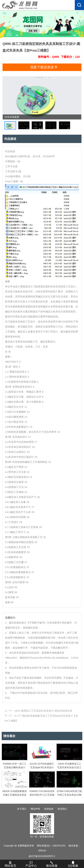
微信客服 (52, 864)
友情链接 (49, 809)
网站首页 (10, 864)
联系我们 (62, 809)
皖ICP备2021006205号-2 (42, 856)
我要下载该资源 (42, 67)
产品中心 (31, 864)
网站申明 (35, 809)
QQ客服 (73, 864)
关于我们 (22, 809)
